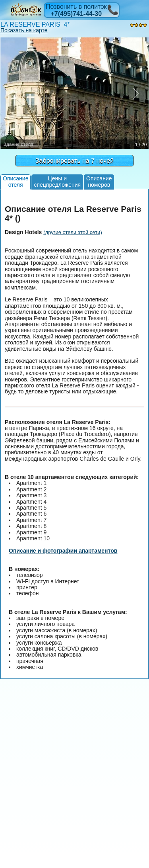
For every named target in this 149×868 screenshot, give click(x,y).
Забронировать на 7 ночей (74, 161)
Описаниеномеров (99, 181)
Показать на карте (24, 30)
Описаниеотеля (15, 181)
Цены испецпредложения (57, 181)
